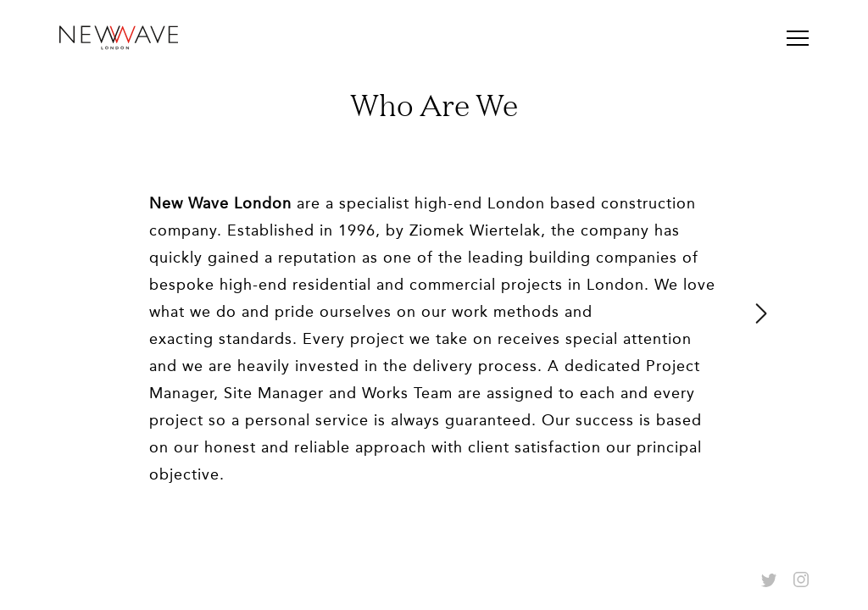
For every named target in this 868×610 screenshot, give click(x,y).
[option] (434, 313)
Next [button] (762, 313)
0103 (434, 524)
